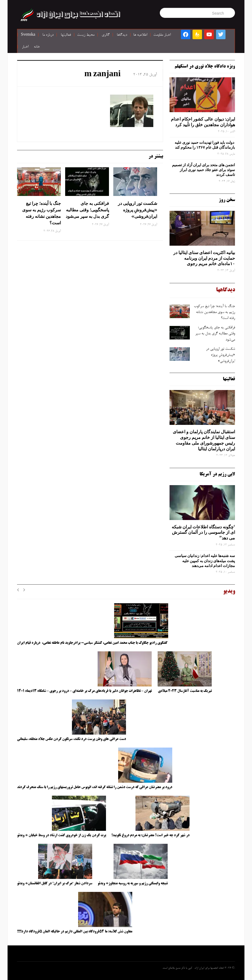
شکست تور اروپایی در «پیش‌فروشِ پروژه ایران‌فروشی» (137, 210)
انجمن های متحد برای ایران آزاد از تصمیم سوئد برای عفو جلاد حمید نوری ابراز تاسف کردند (203, 170)
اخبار (25, 47)
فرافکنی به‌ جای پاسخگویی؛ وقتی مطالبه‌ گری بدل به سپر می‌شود (87, 210)
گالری (106, 35)
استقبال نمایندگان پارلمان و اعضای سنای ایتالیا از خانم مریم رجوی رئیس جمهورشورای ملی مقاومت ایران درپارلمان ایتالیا (204, 440)
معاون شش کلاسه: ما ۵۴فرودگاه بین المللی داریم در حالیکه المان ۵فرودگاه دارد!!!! (75, 932)
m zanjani (102, 75)
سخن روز (227, 200)
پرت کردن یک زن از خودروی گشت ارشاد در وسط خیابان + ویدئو (62, 835)
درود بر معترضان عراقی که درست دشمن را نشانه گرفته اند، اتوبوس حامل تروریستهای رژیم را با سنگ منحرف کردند (95, 787)
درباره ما (48, 35)
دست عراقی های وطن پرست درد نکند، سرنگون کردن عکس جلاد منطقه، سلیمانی (72, 739)
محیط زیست (86, 35)
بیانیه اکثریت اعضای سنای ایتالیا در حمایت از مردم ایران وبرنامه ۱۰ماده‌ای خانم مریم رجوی (204, 258)
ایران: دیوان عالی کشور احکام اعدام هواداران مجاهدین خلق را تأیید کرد (203, 122)
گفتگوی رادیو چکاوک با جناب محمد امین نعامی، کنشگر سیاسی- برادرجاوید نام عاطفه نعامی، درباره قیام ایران (93, 643)
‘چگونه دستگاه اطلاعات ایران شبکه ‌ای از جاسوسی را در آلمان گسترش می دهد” (203, 532)
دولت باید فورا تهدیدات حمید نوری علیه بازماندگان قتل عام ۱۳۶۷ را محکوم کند (205, 145)
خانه (37, 47)
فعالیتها (66, 35)
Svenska (28, 35)
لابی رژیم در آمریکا (217, 474)
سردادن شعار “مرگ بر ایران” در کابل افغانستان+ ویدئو (55, 884)
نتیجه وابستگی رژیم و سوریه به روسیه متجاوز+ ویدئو (133, 884)
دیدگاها (122, 35)
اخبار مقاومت (162, 35)
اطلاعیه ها (140, 35)
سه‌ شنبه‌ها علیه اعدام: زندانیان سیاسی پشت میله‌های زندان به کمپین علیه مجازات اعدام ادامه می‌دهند (205, 561)
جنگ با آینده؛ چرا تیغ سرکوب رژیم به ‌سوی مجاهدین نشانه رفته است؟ (42, 213)
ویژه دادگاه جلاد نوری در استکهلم (205, 66)
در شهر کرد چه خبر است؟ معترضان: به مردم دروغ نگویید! (150, 835)
